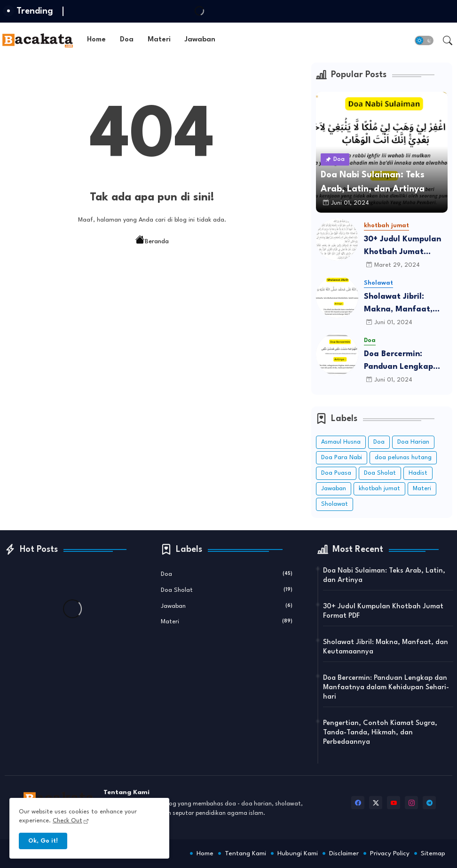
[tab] (96, 40)
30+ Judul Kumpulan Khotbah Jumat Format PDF (402, 247)
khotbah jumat (379, 489)
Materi (159, 40)
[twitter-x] (376, 803)
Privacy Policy (390, 853)
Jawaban (200, 40)
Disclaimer (344, 853)
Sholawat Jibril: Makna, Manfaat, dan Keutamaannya (402, 304)
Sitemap (433, 853)
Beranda (152, 241)
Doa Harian (413, 442)
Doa (127, 40)
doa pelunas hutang (403, 458)
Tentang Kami (245, 853)
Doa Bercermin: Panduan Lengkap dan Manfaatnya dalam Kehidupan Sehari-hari (398, 362)
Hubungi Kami (298, 853)
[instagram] (411, 803)
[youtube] (394, 803)
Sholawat (335, 504)
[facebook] (358, 803)
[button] (424, 40)
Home (96, 40)
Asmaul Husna (341, 442)
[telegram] (429, 803)
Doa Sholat (380, 473)
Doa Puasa (336, 473)
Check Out (67, 821)
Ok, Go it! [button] (43, 841)
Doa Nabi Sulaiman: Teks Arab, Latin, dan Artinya (384, 576)
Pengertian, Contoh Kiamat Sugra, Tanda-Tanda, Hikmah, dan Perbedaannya (380, 733)
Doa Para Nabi (342, 458)
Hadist (418, 473)
